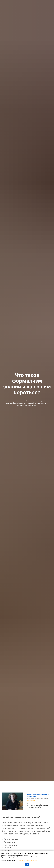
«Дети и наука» (31, 800)
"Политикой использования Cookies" (28, 860)
